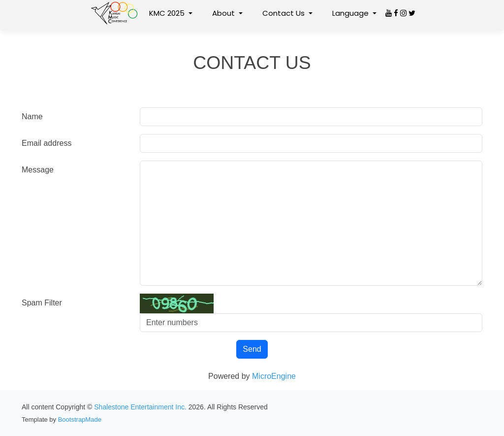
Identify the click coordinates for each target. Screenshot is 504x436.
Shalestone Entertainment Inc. (140, 407)
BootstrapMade (80, 419)
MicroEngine (274, 376)
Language (350, 13)
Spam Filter (42, 303)
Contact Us (283, 13)
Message (38, 170)
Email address (47, 143)
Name (32, 117)
